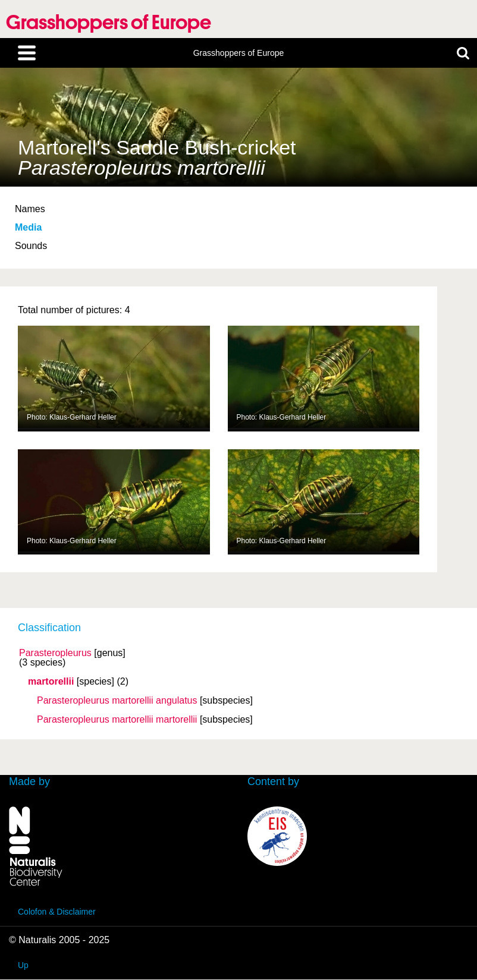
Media (28, 227)
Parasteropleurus (55, 653)
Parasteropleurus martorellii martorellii (117, 720)
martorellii (51, 682)
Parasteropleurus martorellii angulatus (117, 701)
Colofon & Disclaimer (57, 912)
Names (30, 209)
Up (23, 965)
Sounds (31, 246)
